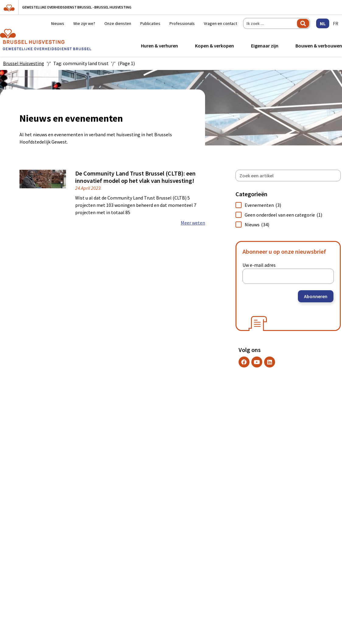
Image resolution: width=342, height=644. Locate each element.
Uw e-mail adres (259, 265)
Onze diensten (118, 23)
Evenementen (263, 205)
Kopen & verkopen (215, 46)
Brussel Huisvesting (24, 63)
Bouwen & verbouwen (319, 46)
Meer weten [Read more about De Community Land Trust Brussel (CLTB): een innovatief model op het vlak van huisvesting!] (193, 223)
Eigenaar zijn (265, 46)
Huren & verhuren (159, 46)
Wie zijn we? (84, 23)
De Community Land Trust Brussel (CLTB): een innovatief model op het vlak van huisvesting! (135, 177)
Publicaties (150, 23)
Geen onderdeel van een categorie (283, 215)
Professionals (182, 23)
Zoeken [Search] (303, 23)
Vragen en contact (220, 23)
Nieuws (58, 23)
